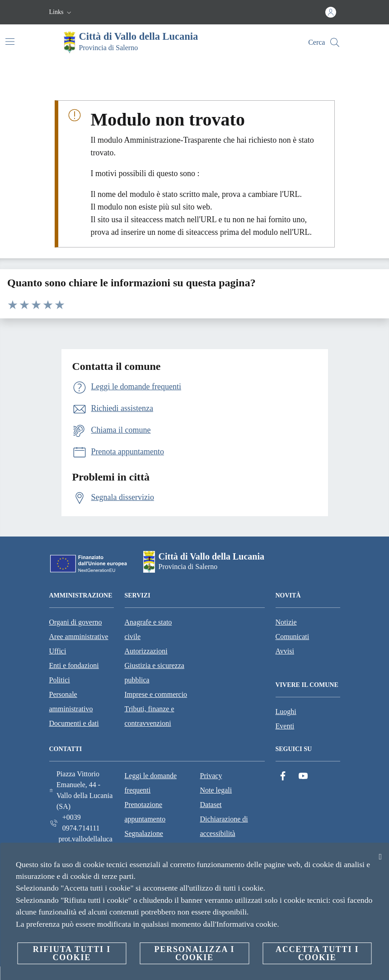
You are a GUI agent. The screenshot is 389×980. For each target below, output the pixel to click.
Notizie (286, 622)
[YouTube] (303, 776)
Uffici (58, 651)
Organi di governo (76, 622)
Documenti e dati (74, 723)
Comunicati (293, 637)
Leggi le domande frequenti (151, 783)
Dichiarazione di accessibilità (224, 826)
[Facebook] (283, 776)
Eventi (285, 726)
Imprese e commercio (156, 694)
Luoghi (286, 712)
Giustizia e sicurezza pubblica (155, 673)
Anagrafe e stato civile (148, 629)
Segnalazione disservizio (144, 841)
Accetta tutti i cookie (317, 953)
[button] (61, 12)
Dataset (211, 805)
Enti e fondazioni (74, 665)
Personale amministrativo (71, 702)
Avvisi (285, 651)
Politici (60, 680)
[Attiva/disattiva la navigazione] (10, 42)
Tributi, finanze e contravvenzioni (150, 716)
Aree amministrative (79, 637)
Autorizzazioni (146, 651)
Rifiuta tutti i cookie (72, 953)
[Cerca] (335, 42)
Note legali (216, 790)
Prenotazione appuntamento (145, 812)
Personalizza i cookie (195, 953)
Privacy (211, 776)
